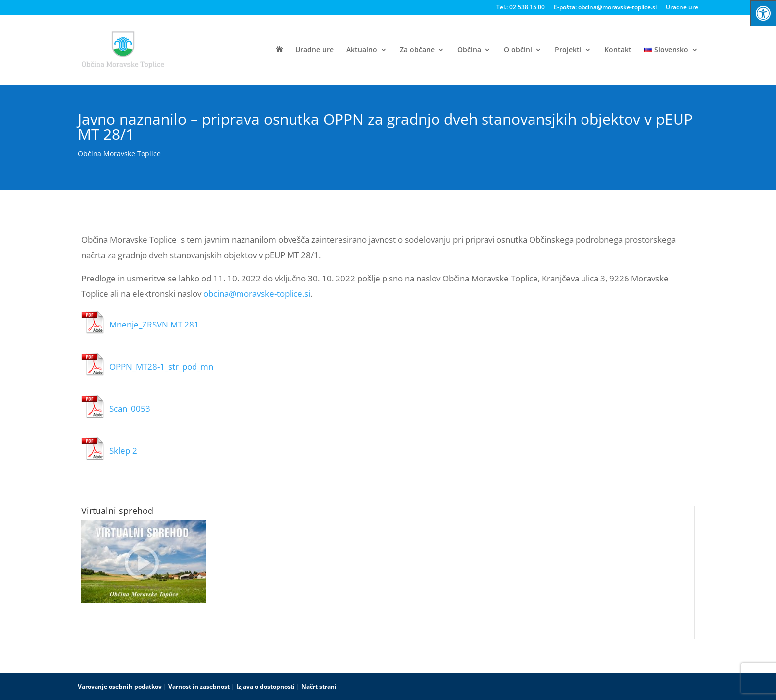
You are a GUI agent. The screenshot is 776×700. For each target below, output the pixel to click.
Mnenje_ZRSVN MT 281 (154, 324)
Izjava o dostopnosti (266, 686)
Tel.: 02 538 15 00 (521, 8)
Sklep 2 (123, 450)
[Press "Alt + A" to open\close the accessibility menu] (763, 13)
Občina (469, 50)
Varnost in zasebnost (199, 686)
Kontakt (618, 50)
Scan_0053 (130, 408)
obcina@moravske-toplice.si (257, 294)
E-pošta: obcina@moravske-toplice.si (605, 8)
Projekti (568, 50)
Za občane (417, 50)
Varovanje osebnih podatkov (120, 686)
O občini (518, 50)
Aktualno (362, 50)
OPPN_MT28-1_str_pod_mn (161, 366)
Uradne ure (682, 8)
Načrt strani (319, 686)
